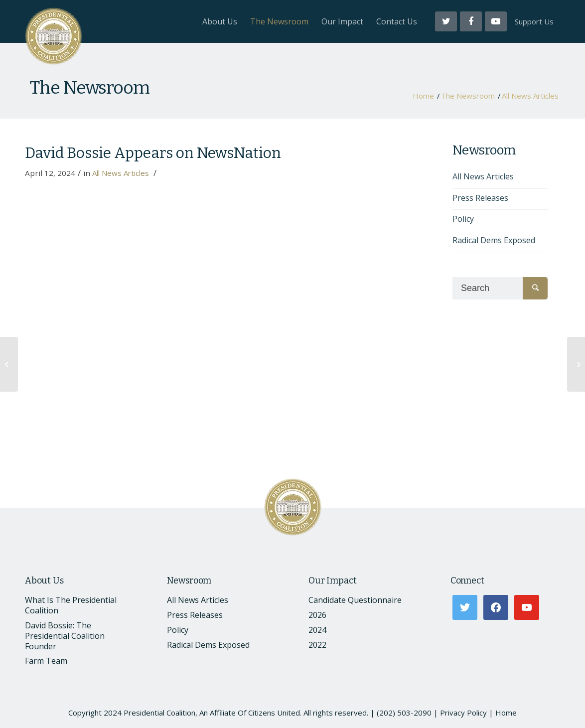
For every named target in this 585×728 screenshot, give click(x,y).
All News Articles (530, 96)
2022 (317, 645)
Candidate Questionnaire (355, 600)
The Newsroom (90, 88)
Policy (463, 219)
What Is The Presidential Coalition (71, 605)
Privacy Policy (463, 713)
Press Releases (480, 198)
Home (423, 96)
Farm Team (46, 661)
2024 (317, 630)
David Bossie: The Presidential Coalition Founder (65, 636)
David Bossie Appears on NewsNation (153, 153)
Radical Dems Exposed (494, 240)
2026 (317, 615)
